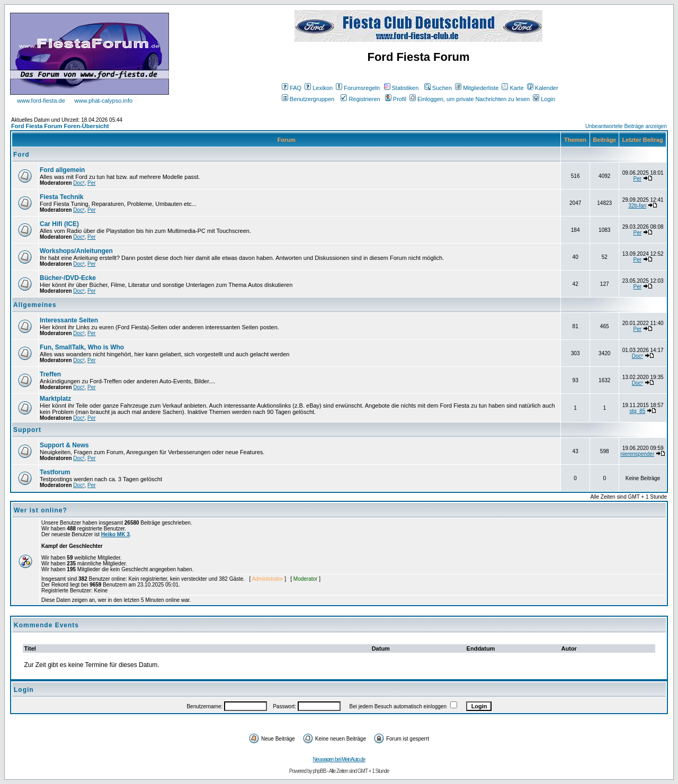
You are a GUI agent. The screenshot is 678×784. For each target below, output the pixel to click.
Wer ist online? (41, 510)
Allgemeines (35, 305)
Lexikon (319, 88)
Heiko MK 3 (115, 534)
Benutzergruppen (308, 99)
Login (544, 99)
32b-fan (637, 206)
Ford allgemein (62, 170)
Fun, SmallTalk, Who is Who (82, 347)
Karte (512, 88)
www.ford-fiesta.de (41, 101)
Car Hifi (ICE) (59, 224)
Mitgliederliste (477, 88)
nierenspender (637, 454)
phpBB (319, 771)
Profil (396, 99)
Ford (21, 155)
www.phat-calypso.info (104, 101)
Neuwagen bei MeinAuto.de (339, 759)
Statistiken (402, 88)
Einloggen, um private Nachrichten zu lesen (470, 99)
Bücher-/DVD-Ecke (68, 278)
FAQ (292, 88)
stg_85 (637, 411)
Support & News (64, 445)
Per (92, 183)
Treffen (50, 374)
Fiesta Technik (61, 197)
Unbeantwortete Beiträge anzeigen (626, 126)
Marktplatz (55, 399)
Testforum (55, 472)
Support (27, 430)
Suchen (438, 88)
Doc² (79, 183)
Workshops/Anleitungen (76, 251)
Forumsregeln (358, 88)
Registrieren (360, 99)
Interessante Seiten (69, 320)
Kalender (543, 88)
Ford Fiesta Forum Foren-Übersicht (60, 126)
